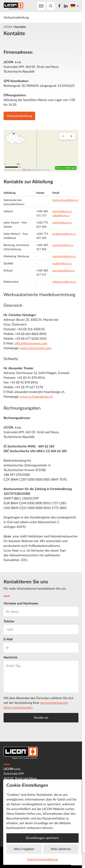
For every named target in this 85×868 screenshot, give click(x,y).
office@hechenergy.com (31, 343)
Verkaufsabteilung (16, 17)
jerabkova (58, 234)
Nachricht (11, 657)
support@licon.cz (63, 245)
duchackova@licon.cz (65, 200)
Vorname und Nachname (21, 603)
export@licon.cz (62, 211)
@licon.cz (70, 234)
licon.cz (67, 222)
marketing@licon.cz (64, 256)
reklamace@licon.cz (64, 282)
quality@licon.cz (62, 263)
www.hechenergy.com (36, 348)
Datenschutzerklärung (43, 859)
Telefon (9, 621)
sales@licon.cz (61, 215)
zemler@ (58, 222)
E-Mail (8, 639)
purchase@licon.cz (64, 270)
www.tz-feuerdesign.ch (36, 397)
